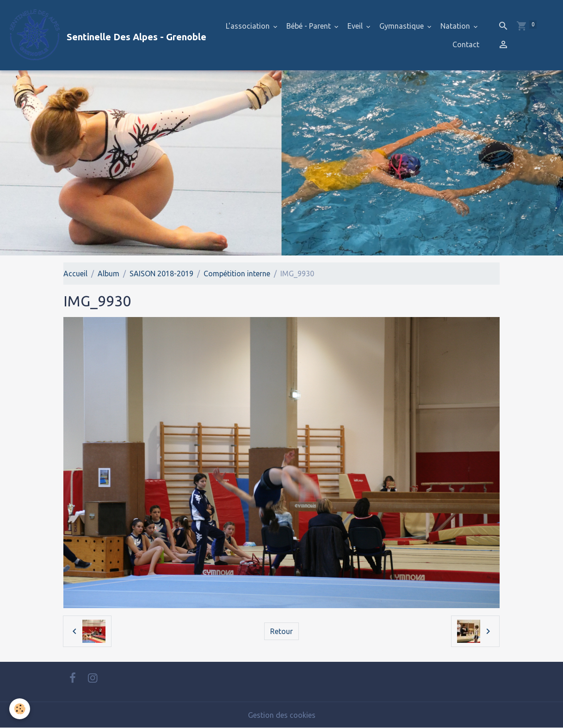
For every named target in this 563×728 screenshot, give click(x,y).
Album (108, 274)
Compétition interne (237, 274)
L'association (249, 26)
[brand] (102, 35)
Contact (466, 44)
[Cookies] (20, 709)
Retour (281, 631)
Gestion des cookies (282, 715)
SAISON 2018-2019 (161, 274)
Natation (456, 26)
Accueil (75, 274)
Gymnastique (402, 26)
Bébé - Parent (309, 26)
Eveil (356, 26)
